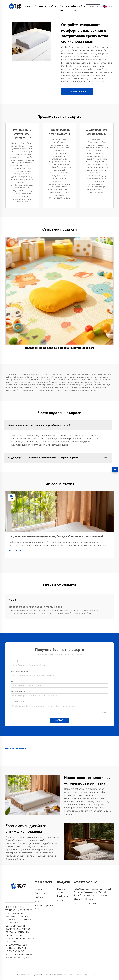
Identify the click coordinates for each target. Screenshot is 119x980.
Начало (29, 6)
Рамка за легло (65, 896)
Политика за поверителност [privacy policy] (89, 975)
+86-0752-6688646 (88, 903)
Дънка (60, 900)
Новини (53, 6)
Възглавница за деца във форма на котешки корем (59, 348)
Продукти (41, 6)
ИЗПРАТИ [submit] (60, 720)
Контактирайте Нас (75, 7)
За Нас (61, 7)
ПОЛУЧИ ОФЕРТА (77, 92)
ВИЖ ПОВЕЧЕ (15, 550)
